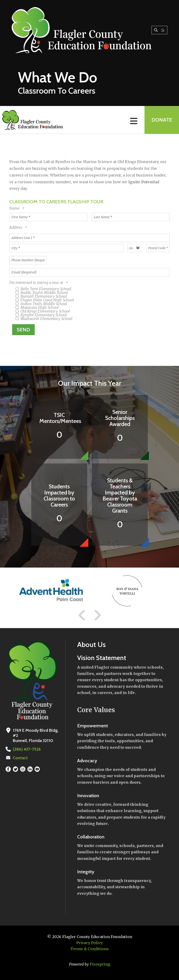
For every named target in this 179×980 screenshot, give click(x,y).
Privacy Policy (89, 943)
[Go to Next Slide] (97, 615)
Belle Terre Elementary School (43, 289)
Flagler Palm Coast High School (45, 300)
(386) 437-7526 (27, 749)
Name (15, 208)
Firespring (100, 964)
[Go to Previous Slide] (82, 615)
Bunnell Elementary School (41, 296)
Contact (20, 758)
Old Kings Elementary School (43, 311)
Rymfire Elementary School (41, 315)
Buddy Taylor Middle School (42, 293)
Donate (162, 120)
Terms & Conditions (89, 949)
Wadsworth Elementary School (44, 319)
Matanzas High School (37, 307)
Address (16, 227)
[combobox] (159, 30)
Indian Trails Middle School (41, 304)
